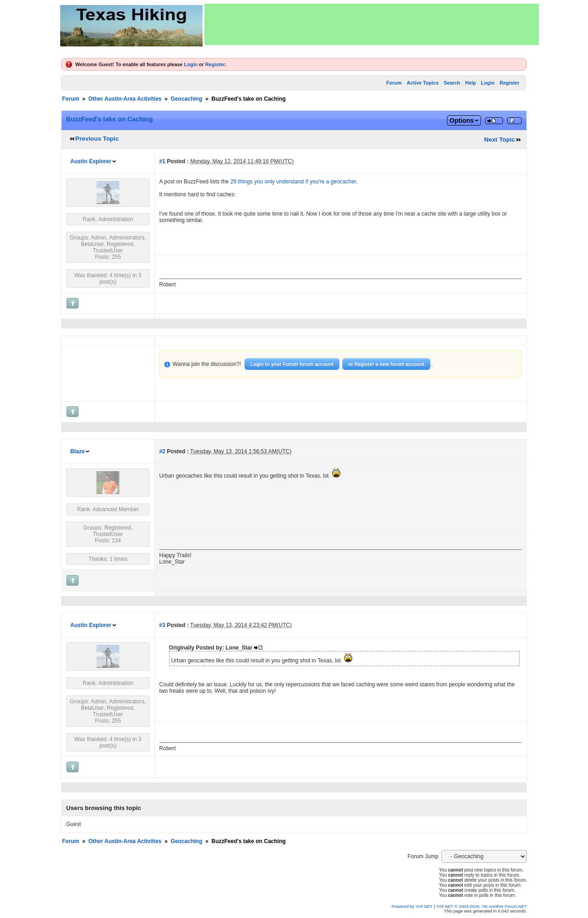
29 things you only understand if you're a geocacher (293, 182)
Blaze (77, 451)
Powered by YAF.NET (412, 907)
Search (452, 83)
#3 (162, 625)
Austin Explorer (91, 161)
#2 (162, 451)
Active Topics (422, 83)
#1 (162, 161)
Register (215, 64)
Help (471, 83)
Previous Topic (97, 139)
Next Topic (500, 140)
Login (191, 64)
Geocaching (187, 99)
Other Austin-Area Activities (125, 99)
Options (461, 120)
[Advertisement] (372, 24)
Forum (394, 83)
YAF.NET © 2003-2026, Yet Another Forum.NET (481, 907)
